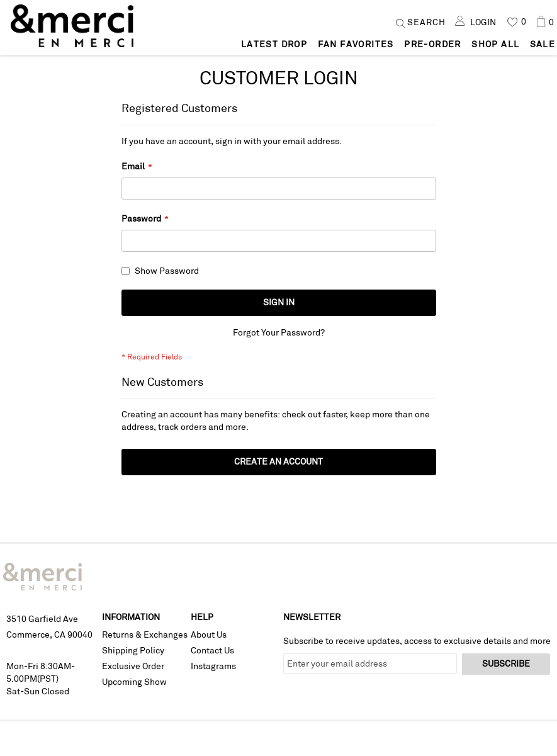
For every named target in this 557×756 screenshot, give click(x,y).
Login (483, 22)
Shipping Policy (133, 651)
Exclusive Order (133, 667)
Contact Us (212, 651)
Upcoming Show (134, 682)
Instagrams (213, 667)
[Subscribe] (506, 665)
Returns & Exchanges (145, 635)
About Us (209, 635)
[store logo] (74, 34)
